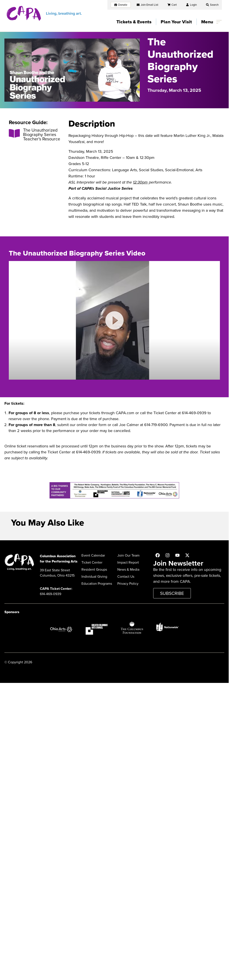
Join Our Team (128, 555)
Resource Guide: (28, 122)
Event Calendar (93, 555)
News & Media (128, 569)
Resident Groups (94, 569)
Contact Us (126, 576)
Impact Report (128, 562)
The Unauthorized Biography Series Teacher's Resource (42, 134)
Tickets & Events (134, 22)
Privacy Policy (128, 584)
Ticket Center (92, 562)
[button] (212, 5)
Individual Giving (94, 576)
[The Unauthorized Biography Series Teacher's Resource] (14, 133)
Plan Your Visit (176, 22)
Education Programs (97, 584)
